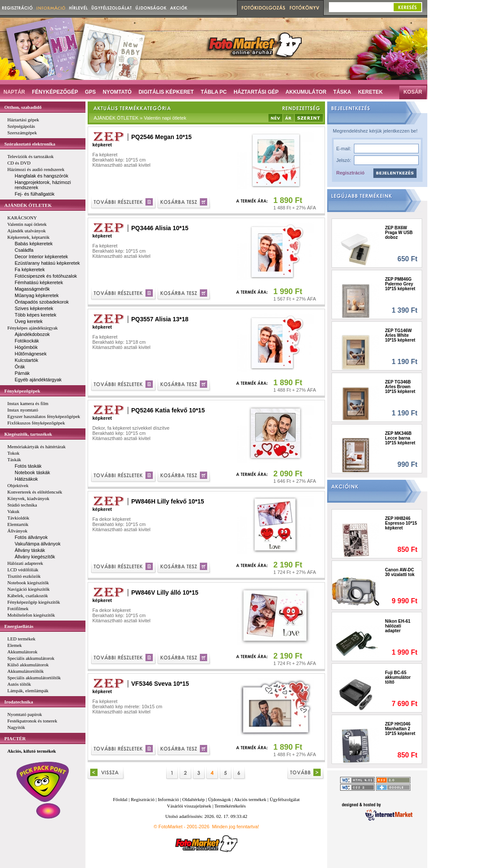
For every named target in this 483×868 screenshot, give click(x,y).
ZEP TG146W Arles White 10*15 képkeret (400, 335)
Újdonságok (219, 799)
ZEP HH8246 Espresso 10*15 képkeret (401, 523)
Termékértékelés (230, 806)
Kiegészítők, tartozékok (28, 434)
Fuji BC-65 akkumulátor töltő (398, 677)
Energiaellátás (19, 626)
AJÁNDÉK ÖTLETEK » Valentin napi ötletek (140, 118)
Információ (169, 799)
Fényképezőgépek (22, 391)
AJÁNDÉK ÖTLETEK (28, 205)
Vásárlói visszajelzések (189, 806)
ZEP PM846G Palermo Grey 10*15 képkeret (400, 284)
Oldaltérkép (193, 799)
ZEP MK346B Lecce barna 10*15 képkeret (400, 438)
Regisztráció (350, 173)
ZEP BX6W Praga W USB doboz (399, 233)
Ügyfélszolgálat (285, 799)
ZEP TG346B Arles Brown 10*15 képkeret (400, 387)
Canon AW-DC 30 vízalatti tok (400, 572)
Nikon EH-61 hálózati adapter (398, 626)
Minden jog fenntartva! (235, 827)
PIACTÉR (15, 738)
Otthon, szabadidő (23, 107)
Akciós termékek (250, 799)
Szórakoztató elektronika (30, 144)
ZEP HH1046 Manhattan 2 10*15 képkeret (400, 729)
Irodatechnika (19, 702)
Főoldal (120, 799)
